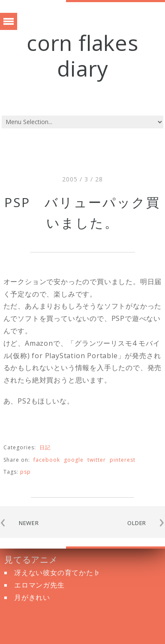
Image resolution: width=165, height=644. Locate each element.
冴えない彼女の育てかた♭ (57, 573)
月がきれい (32, 597)
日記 (45, 447)
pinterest (123, 460)
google (74, 460)
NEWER (29, 523)
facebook (47, 460)
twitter (97, 460)
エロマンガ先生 (39, 585)
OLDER (137, 523)
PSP (25, 472)
